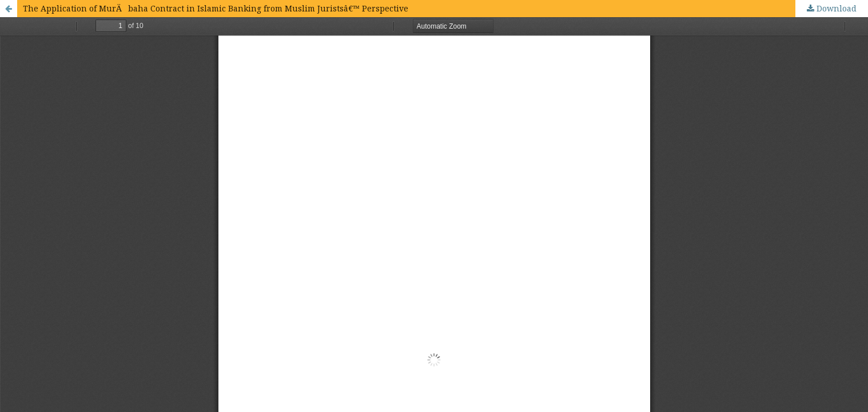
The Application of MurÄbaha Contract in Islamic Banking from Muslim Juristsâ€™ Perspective (216, 8)
